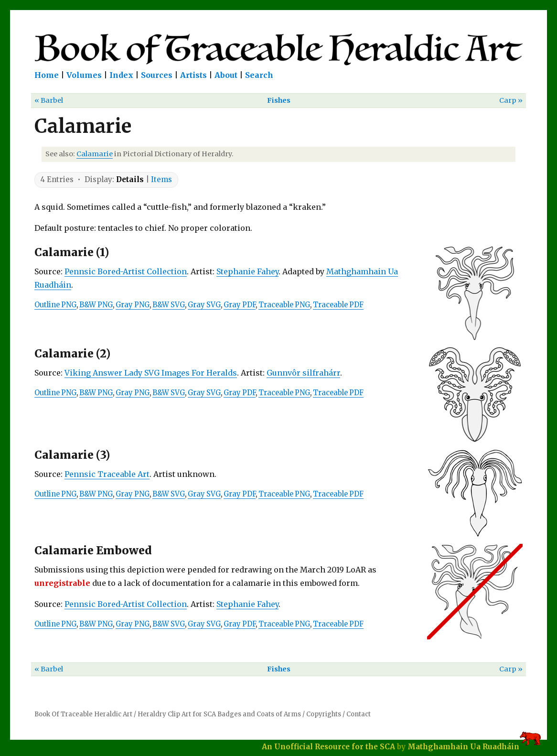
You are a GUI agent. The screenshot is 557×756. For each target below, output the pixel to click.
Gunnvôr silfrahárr (303, 373)
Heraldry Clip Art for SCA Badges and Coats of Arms (219, 714)
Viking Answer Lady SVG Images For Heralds (151, 373)
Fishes (279, 100)
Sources (157, 75)
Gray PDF (240, 305)
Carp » (511, 100)
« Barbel (49, 100)
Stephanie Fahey (247, 271)
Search (259, 75)
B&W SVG (169, 305)
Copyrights (324, 714)
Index (121, 75)
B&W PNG (96, 305)
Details (130, 179)
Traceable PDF (338, 305)
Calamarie (95, 154)
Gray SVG (204, 305)
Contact (359, 714)
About (226, 75)
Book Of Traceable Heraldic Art (83, 714)
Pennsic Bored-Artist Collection (126, 271)
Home (47, 75)
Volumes (84, 75)
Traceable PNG (284, 305)
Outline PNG (55, 305)
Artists (193, 75)
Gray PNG (133, 305)
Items (161, 179)
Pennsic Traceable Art (107, 474)
